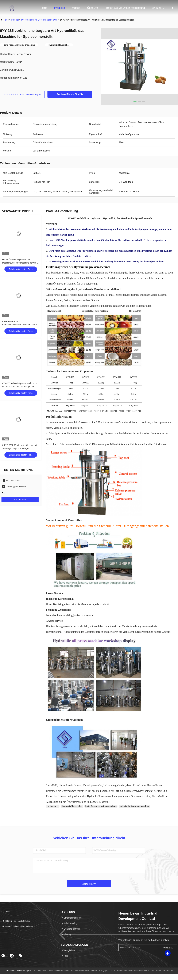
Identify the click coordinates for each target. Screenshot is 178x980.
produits (15, 20)
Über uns (93, 8)
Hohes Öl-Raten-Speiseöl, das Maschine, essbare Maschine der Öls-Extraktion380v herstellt (20, 263)
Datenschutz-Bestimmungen (18, 971)
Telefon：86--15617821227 (16, 921)
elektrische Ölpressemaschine (135, 806)
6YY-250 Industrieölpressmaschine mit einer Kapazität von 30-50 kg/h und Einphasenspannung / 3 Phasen (20, 387)
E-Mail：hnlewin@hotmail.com (18, 926)
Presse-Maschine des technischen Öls (39, 20)
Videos (76, 8)
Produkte (59, 8)
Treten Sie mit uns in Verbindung (125, 8)
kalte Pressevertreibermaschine (101, 806)
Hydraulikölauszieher (72, 806)
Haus (44, 8)
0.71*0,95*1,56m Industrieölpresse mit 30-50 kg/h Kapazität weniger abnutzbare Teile (20, 448)
